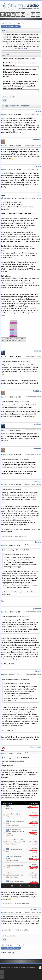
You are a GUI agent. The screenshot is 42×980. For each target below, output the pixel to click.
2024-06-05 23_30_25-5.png (14, 339)
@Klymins (5, 529)
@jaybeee (4, 772)
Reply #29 (4, 357)
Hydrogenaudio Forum (10, 24)
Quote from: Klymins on (15, 617)
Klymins (38, 111)
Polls (18, 24)
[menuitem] (5, 97)
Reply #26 (4, 146)
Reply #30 (4, 397)
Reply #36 (4, 674)
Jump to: (3, 952)
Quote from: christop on (15, 550)
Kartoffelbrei (36, 910)
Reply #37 (4, 753)
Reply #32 (4, 455)
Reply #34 (4, 545)
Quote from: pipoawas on (16, 679)
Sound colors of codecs (11, 27)
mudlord (38, 351)
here (25, 49)
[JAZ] (39, 195)
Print (5, 101)
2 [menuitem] (13, 97)
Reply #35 (4, 612)
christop (38, 482)
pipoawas (37, 609)
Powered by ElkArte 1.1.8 (7, 967)
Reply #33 (4, 485)
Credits (16, 967)
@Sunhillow (5, 173)
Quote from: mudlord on (15, 402)
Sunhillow (37, 140)
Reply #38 (4, 913)
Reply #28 (7, 199)
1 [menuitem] (10, 97)
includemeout (36, 747)
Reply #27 (4, 170)
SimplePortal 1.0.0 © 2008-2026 (27, 967)
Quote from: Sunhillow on (16, 362)
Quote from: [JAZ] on (14, 490)
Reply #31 (4, 430)
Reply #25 (4, 115)
